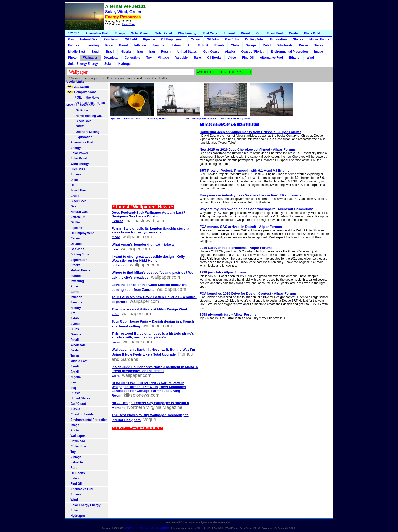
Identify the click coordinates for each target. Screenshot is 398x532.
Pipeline (149, 39)
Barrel (123, 45)
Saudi (96, 52)
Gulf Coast (211, 52)
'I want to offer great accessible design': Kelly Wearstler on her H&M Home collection (148, 261)
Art (189, 45)
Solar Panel (163, 33)
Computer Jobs (81, 92)
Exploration (278, 39)
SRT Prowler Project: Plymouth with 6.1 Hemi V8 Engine (244, 171)
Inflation (140, 45)
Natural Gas (89, 39)
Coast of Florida (253, 52)
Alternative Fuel (97, 33)
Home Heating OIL (84, 116)
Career (195, 39)
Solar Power (140, 33)
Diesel (245, 33)
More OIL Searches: (81, 105)
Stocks (298, 39)
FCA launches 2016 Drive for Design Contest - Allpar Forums (248, 293)
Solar (108, 64)
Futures (74, 45)
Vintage (163, 58)
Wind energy (187, 33)
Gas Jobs (232, 39)
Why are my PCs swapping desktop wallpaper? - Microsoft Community (256, 209)
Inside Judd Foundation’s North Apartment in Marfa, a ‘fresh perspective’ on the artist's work (155, 371)
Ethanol (229, 33)
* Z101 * (73, 33)
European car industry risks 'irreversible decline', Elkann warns (250, 195)
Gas (71, 39)
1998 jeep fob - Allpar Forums (223, 272)
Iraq (152, 52)
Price (109, 45)
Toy (149, 58)
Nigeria (126, 52)
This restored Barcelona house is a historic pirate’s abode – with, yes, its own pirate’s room (153, 338)
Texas (319, 45)
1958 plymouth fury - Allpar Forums (228, 315)
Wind (310, 58)
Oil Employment (173, 39)
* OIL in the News (83, 98)
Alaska (230, 52)
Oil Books (214, 58)
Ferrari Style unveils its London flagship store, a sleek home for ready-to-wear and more (150, 233)
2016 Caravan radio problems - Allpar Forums (236, 248)
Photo (72, 58)
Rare (197, 58)
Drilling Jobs (254, 39)
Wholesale (285, 45)
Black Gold (312, 33)
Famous (158, 45)
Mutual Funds (319, 39)
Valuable (181, 58)
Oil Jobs (213, 39)
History (176, 45)
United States (187, 52)
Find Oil (248, 58)
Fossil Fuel (275, 33)
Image (319, 52)
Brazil (110, 52)
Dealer (304, 45)
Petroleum (111, 39)
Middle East (77, 52)
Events (219, 45)
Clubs (235, 45)
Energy (120, 33)
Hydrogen (125, 64)
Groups (251, 45)
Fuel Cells (210, 33)
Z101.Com (78, 87)
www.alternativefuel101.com (146, 528)
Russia (166, 52)
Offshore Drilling (83, 132)
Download (111, 58)
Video (232, 58)
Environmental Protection (289, 52)
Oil (258, 33)
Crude (293, 33)
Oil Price (77, 110)
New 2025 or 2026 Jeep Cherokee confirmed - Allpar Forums (248, 149)
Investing (92, 45)
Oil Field (131, 39)
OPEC (75, 126)
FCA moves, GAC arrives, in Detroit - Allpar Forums (241, 227)
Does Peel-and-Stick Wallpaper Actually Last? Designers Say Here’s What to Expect (148, 217)
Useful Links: (76, 82)
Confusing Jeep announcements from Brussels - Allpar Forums (250, 132)
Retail (267, 45)
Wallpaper (90, 58)
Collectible (132, 58)
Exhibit (203, 45)
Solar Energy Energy (83, 64)
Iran (140, 52)
